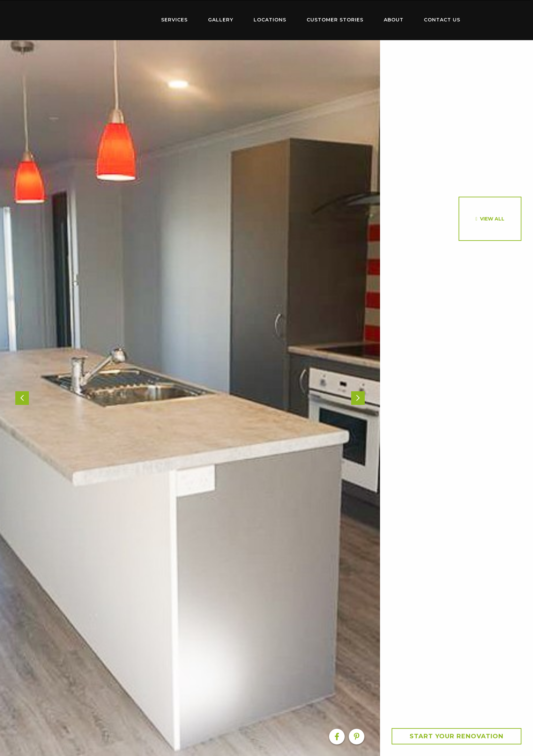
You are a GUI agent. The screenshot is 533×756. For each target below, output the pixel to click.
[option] (190, 398)
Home (107, 19)
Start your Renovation (457, 736)
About (394, 20)
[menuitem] (107, 20)
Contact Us (442, 20)
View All (492, 219)
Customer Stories (335, 20)
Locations (270, 20)
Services (174, 20)
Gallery (221, 20)
